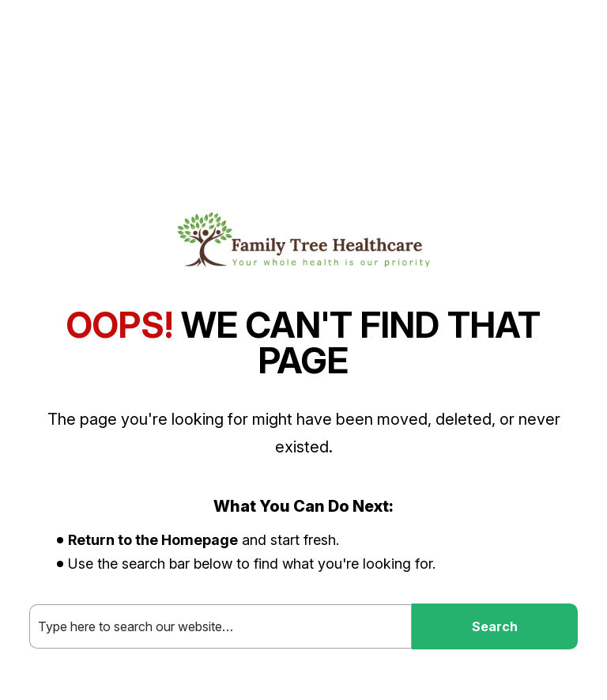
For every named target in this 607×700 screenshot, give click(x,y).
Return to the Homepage (153, 540)
